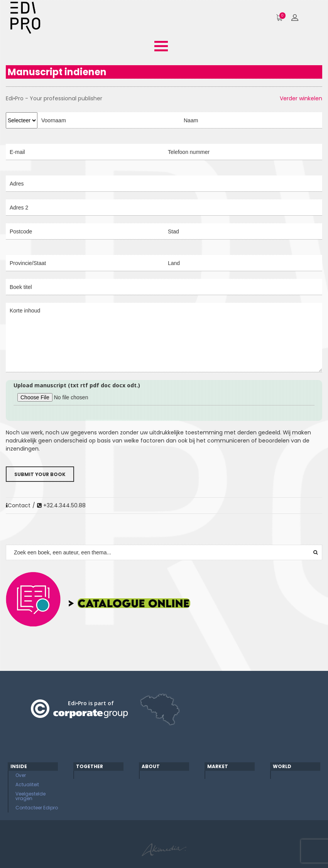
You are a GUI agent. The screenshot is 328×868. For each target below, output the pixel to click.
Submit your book (40, 474)
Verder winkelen (301, 98)
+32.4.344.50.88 (61, 505)
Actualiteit (27, 784)
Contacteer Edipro (37, 808)
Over (21, 775)
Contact (18, 505)
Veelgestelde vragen (30, 796)
